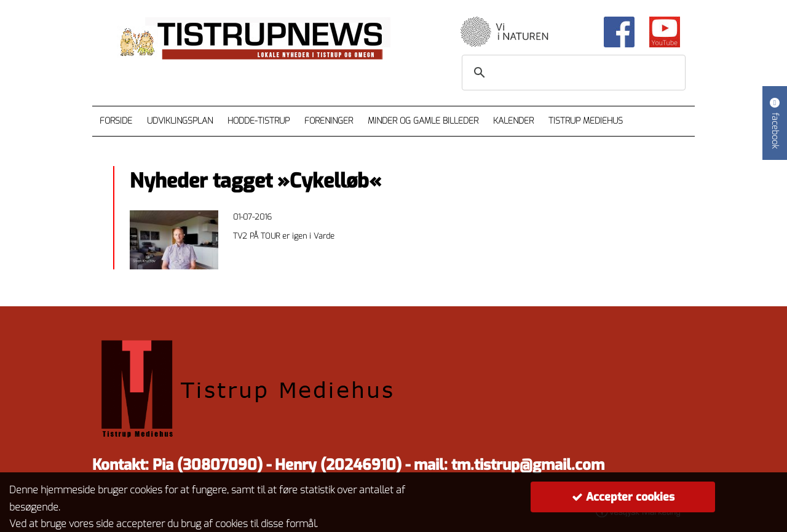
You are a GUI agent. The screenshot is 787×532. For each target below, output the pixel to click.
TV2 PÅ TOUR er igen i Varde (284, 236)
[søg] (572, 73)
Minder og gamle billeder (423, 121)
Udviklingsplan (180, 121)
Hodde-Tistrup (259, 121)
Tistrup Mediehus (586, 121)
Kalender (513, 121)
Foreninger (329, 121)
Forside (116, 121)
